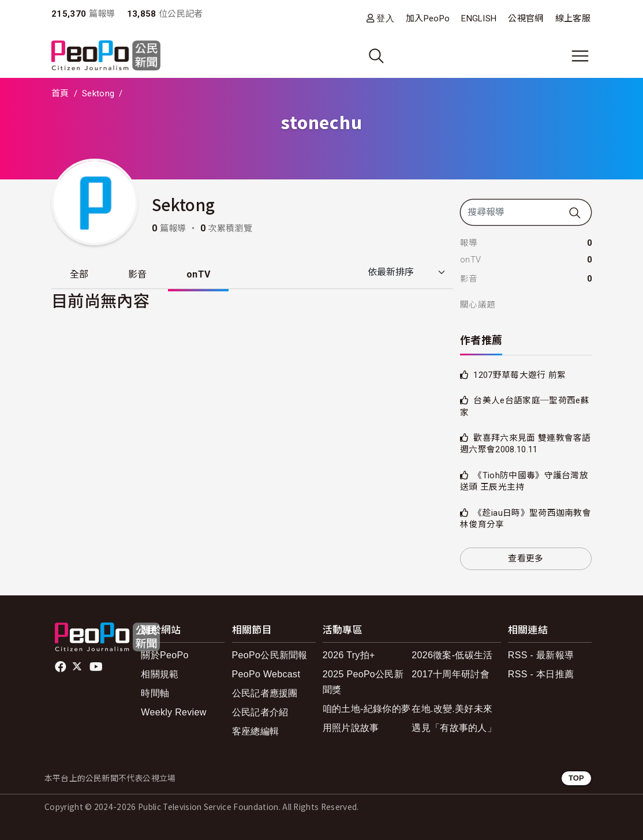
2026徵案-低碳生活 (452, 655)
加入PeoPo (428, 18)
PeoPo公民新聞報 (270, 655)
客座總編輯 (256, 731)
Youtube (97, 667)
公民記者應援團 (265, 693)
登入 (385, 18)
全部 (79, 274)
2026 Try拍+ (349, 655)
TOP (576, 778)
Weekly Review (173, 712)
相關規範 (160, 674)
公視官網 (526, 18)
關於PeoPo (165, 655)
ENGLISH (479, 18)
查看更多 (526, 558)
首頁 (60, 93)
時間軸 (155, 693)
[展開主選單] (580, 56)
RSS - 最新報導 (541, 655)
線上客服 (573, 18)
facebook (61, 667)
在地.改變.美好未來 (452, 709)
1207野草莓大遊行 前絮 (519, 375)
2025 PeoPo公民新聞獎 (363, 682)
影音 (138, 274)
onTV (198, 274)
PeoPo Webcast (266, 674)
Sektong (98, 93)
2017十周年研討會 (451, 674)
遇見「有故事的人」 (454, 728)
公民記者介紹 (260, 712)
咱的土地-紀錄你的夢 (367, 709)
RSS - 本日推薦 (541, 674)
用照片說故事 (351, 728)
